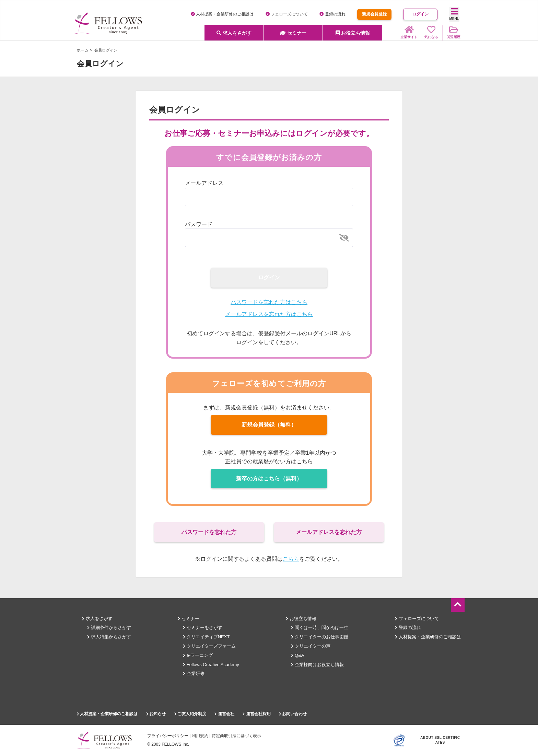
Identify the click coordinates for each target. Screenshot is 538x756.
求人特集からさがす (109, 637)
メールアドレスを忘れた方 (329, 532)
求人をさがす (234, 33)
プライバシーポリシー (168, 736)
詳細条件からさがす (109, 627)
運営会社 (224, 714)
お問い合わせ (293, 714)
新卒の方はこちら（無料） (269, 479)
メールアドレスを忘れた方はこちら (269, 314)
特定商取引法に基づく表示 (236, 736)
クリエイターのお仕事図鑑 (320, 637)
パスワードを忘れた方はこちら (269, 302)
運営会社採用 (256, 714)
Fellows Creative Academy (211, 665)
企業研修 (194, 673)
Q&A (297, 655)
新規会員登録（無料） (269, 425)
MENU (454, 14)
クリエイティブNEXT (206, 637)
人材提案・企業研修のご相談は (222, 14)
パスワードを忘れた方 (209, 532)
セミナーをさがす (203, 627)
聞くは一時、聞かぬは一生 (320, 627)
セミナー (293, 33)
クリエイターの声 (311, 646)
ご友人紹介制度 (190, 714)
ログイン (420, 14)
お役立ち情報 (353, 33)
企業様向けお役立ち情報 (317, 665)
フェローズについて (287, 14)
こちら (291, 559)
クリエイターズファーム (209, 646)
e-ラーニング (198, 655)
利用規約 (200, 736)
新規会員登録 (374, 14)
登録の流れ (332, 14)
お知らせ (156, 714)
